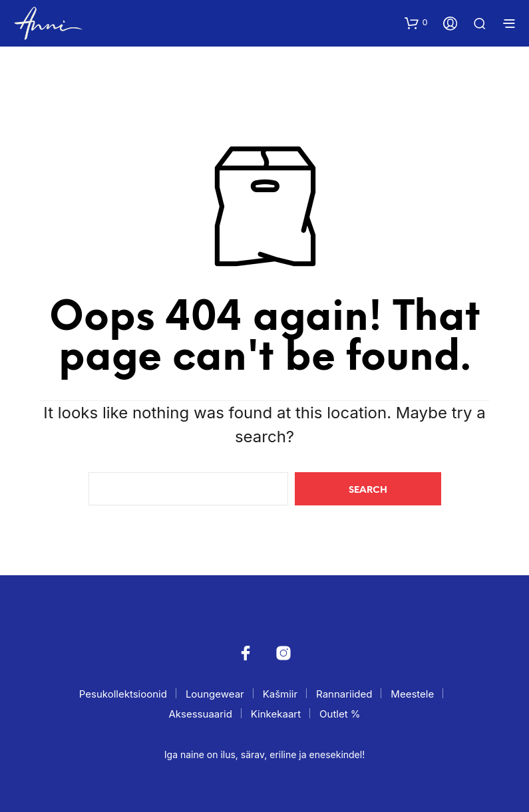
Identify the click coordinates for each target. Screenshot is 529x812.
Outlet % (340, 714)
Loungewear (215, 694)
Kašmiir (280, 694)
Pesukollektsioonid (123, 694)
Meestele (412, 694)
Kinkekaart (276, 714)
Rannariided (344, 694)
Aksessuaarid (200, 714)
